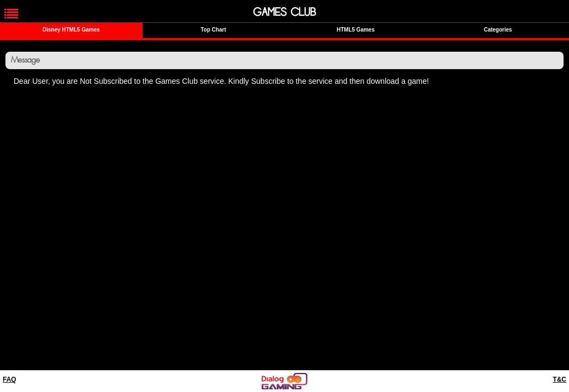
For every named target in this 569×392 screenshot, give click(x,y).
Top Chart (213, 30)
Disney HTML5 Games (71, 30)
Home (27, 100)
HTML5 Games (356, 30)
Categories (498, 30)
